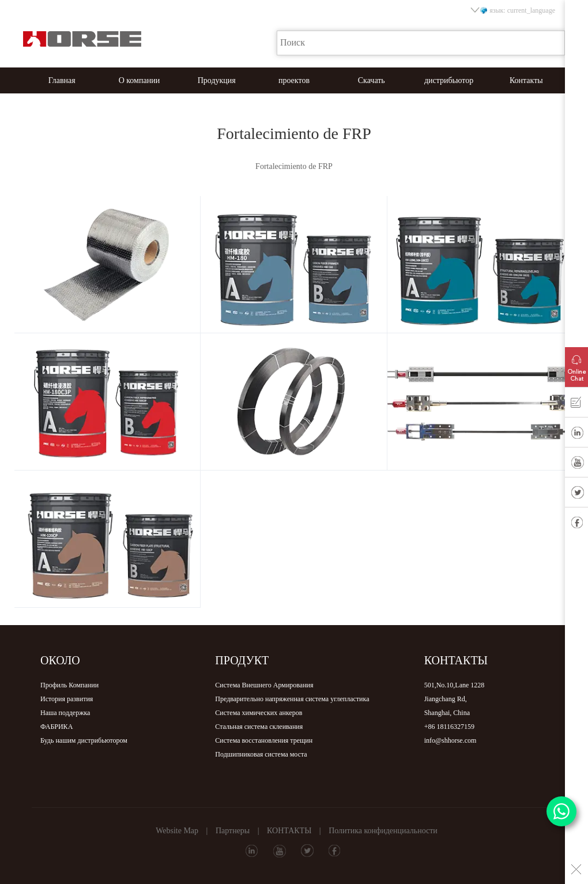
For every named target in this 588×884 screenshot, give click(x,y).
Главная (62, 80)
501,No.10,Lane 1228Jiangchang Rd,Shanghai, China (455, 699)
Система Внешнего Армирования (264, 685)
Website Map (177, 831)
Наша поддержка (65, 713)
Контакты (526, 80)
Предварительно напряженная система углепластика (292, 699)
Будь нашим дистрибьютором (84, 740)
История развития (67, 699)
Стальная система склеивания (259, 727)
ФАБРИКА (56, 727)
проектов (294, 80)
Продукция (217, 80)
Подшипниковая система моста (261, 754)
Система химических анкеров (259, 713)
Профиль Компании (69, 685)
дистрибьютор (449, 80)
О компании (139, 80)
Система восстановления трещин (264, 740)
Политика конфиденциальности (383, 831)
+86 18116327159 (449, 727)
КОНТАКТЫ (289, 831)
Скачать (372, 80)
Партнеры (233, 831)
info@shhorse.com (451, 740)
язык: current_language (514, 10)
